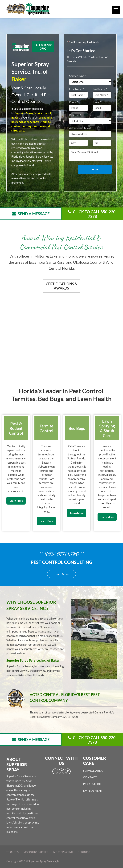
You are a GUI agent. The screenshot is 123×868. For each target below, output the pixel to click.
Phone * (74, 102)
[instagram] (61, 772)
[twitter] (68, 772)
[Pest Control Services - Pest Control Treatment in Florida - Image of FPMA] (89, 334)
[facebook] (55, 772)
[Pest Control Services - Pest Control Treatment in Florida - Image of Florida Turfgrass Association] (35, 334)
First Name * (77, 89)
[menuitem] (100, 771)
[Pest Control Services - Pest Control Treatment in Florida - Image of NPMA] (35, 359)
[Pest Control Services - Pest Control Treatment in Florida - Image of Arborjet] (89, 359)
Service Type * (77, 76)
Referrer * (75, 115)
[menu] (116, 10)
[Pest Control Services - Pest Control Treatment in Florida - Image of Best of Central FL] (89, 309)
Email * (97, 102)
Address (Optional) (80, 128)
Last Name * (100, 89)
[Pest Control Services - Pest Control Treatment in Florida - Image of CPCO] (35, 309)
